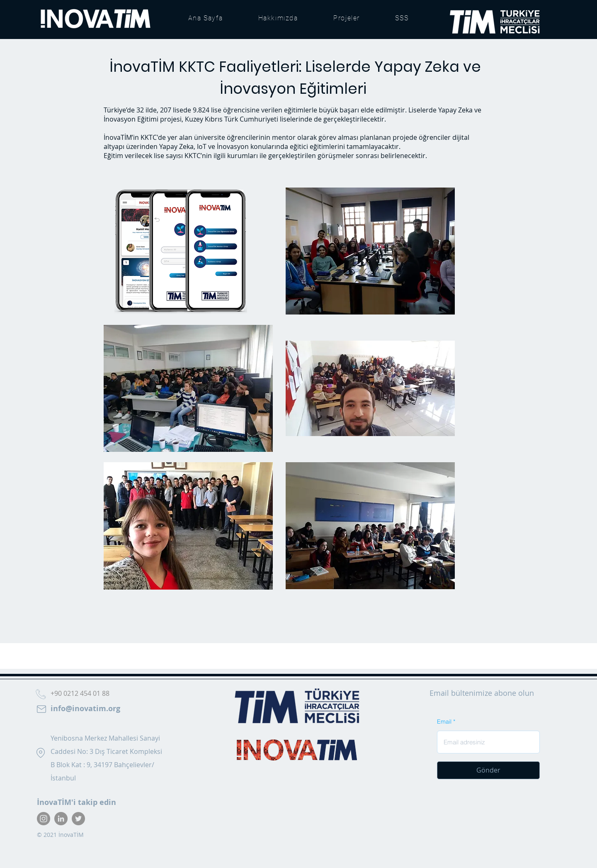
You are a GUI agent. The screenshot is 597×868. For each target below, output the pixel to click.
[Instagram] (44, 819)
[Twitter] (78, 819)
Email (444, 722)
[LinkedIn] (61, 819)
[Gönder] (488, 770)
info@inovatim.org (85, 708)
